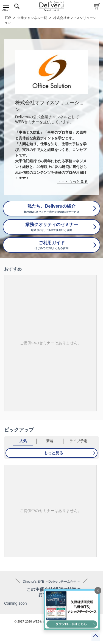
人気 (23, 441)
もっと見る (54, 453)
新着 (50, 441)
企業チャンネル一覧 (32, 18)
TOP (8, 18)
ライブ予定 (78, 441)
